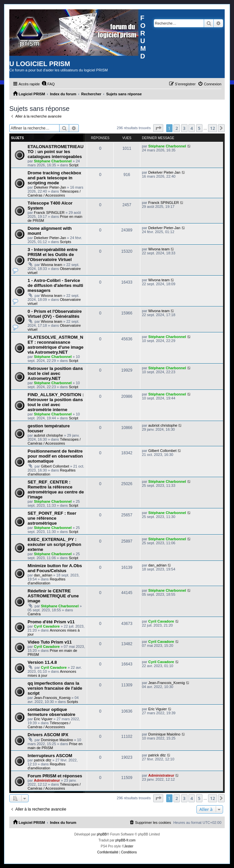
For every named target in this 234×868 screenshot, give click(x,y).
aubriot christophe (48, 435)
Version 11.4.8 (42, 662)
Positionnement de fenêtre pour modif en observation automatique (55, 456)
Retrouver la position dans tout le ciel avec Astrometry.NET (55, 373)
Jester (129, 846)
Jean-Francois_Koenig (52, 698)
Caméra (34, 614)
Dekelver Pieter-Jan (50, 187)
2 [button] (177, 128)
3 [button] (184, 128)
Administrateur (47, 780)
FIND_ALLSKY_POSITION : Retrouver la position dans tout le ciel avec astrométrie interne (56, 402)
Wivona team (52, 265)
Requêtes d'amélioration (47, 581)
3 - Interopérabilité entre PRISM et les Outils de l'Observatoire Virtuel (53, 255)
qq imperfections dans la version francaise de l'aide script (55, 688)
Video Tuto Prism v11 (50, 642)
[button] (158, 128)
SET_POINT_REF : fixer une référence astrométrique (52, 518)
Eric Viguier (43, 719)
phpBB (102, 834)
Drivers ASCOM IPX (48, 735)
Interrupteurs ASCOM (50, 756)
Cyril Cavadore (47, 626)
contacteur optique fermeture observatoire (52, 712)
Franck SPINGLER (49, 213)
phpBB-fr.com (125, 840)
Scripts (65, 242)
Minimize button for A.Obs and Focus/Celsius (55, 568)
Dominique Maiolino (57, 740)
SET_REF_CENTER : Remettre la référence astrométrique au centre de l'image (56, 489)
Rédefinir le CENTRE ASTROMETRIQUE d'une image (53, 596)
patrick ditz (43, 760)
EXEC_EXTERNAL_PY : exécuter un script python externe (54, 544)
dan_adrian (43, 575)
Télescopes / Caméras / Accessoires (54, 193)
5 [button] (199, 128)
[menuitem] (48, 84)
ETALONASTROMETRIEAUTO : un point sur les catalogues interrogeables (56, 152)
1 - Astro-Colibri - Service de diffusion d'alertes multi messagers (55, 285)
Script (74, 165)
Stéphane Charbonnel (53, 161)
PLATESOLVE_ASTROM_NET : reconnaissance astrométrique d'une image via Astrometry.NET (56, 345)
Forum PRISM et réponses (55, 776)
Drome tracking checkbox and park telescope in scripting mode (54, 178)
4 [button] (192, 128)
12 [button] (213, 128)
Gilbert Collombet (55, 466)
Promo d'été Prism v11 (51, 622)
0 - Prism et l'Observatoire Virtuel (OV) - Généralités (55, 314)
